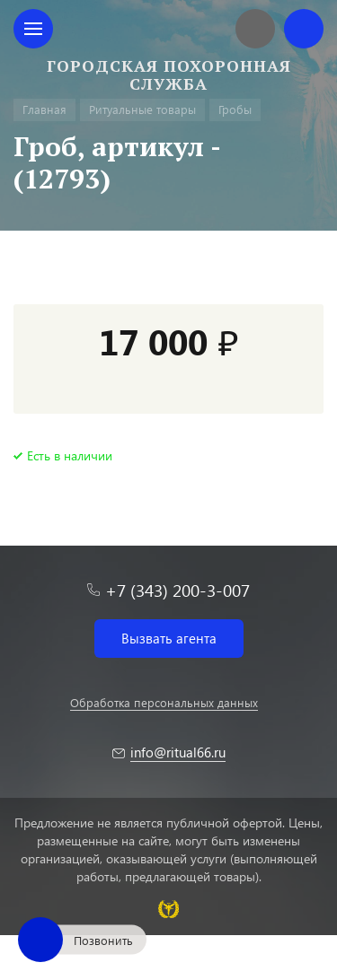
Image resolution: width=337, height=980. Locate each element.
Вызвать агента (169, 638)
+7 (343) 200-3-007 (177, 590)
